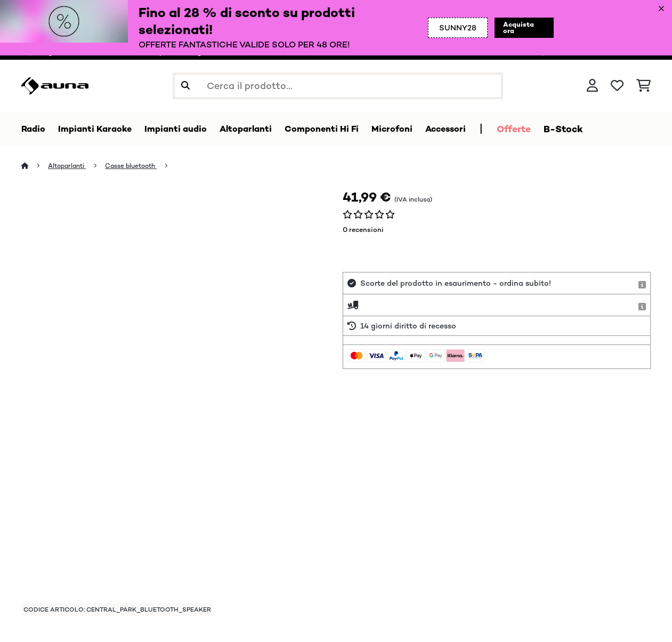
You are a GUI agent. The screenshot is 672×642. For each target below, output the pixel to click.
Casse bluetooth (139, 166)
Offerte (545, 129)
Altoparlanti (70, 166)
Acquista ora (517, 28)
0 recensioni (363, 230)
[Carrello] (643, 86)
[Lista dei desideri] (617, 86)
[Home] (35, 166)
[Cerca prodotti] (338, 86)
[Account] (592, 86)
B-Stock (595, 129)
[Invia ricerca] (185, 86)
